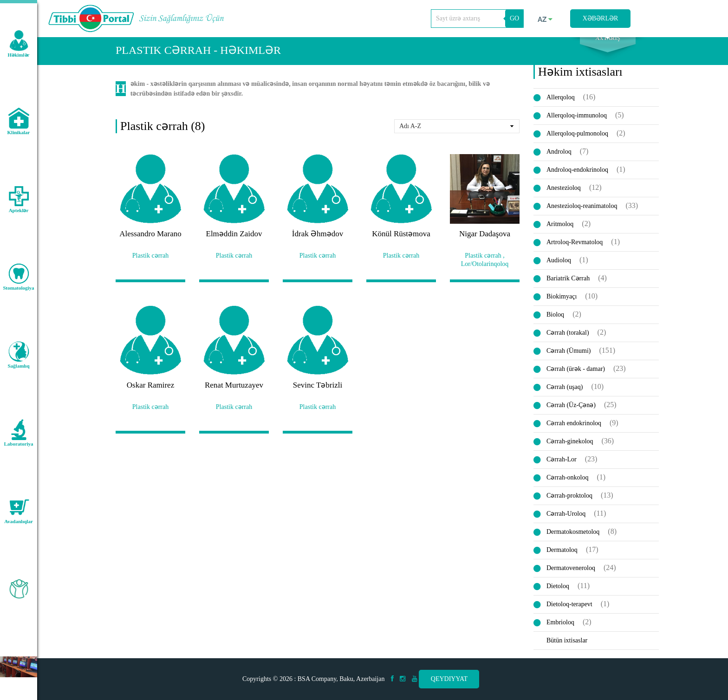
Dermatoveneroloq (571, 576)
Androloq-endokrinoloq (577, 178)
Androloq (559, 160)
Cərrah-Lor (562, 468)
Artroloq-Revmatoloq (575, 250)
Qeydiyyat (449, 679)
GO (514, 18)
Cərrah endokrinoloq (574, 431)
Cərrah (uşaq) (565, 395)
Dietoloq (558, 594)
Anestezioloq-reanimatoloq (582, 214)
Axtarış (608, 47)
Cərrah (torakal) (568, 341)
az (545, 19)
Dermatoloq (562, 558)
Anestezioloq (564, 196)
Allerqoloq (561, 106)
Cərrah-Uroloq (566, 522)
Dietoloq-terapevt (569, 612)
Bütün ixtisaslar (567, 649)
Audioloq (559, 269)
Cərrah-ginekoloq (570, 450)
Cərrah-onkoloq (567, 486)
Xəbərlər (601, 18)
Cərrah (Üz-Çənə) (571, 413)
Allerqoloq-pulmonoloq (577, 142)
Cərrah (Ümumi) (569, 359)
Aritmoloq (560, 232)
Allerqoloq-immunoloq (577, 124)
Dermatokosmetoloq (573, 540)
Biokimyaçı (562, 305)
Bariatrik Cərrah (568, 287)
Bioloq (555, 323)
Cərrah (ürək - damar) (576, 377)
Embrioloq (560, 631)
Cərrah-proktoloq (569, 504)
